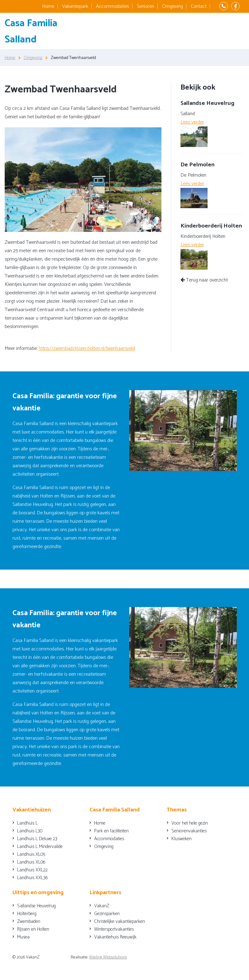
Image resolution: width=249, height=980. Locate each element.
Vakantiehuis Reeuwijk (115, 937)
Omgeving (172, 6)
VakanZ (102, 906)
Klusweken (182, 839)
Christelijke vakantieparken (120, 921)
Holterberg (27, 914)
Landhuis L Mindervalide (40, 847)
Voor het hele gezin (190, 823)
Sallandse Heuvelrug (36, 906)
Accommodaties (113, 6)
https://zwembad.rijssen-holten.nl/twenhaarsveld (87, 348)
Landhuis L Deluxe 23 (37, 839)
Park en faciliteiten (111, 831)
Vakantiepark (75, 6)
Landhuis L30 (30, 831)
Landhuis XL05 (31, 854)
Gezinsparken (107, 914)
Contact (199, 6)
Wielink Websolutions (108, 957)
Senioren (146, 6)
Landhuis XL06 (31, 862)
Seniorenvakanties (189, 831)
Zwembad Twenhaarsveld (73, 58)
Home (48, 6)
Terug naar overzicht (204, 280)
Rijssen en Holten (33, 929)
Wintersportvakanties (114, 929)
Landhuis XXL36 (33, 878)
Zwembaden (29, 921)
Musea (23, 937)
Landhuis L (27, 823)
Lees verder (192, 122)
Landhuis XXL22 (32, 870)
